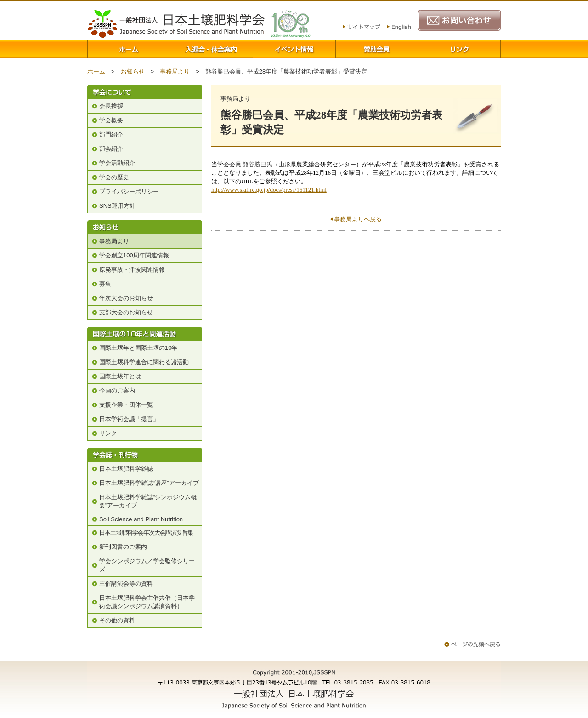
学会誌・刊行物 (145, 455)
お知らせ (133, 71)
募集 (105, 284)
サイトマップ (362, 28)
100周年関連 (291, 24)
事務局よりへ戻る (358, 219)
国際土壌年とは (120, 376)
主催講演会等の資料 (126, 584)
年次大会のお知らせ (126, 298)
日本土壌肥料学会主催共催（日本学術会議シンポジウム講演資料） (147, 602)
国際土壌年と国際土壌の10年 (138, 348)
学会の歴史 (114, 177)
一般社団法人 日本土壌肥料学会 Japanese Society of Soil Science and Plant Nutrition (176, 24)
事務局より (175, 71)
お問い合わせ (459, 20)
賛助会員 (377, 49)
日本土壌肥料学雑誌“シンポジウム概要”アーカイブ (148, 501)
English (399, 28)
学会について (145, 92)
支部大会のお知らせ (126, 312)
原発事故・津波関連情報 (132, 270)
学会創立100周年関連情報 (134, 255)
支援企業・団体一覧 (126, 405)
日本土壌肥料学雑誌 (126, 469)
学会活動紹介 (117, 163)
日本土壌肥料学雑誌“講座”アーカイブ (149, 483)
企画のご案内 (117, 390)
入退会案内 (211, 49)
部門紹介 (111, 134)
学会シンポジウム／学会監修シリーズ (147, 565)
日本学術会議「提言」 (129, 419)
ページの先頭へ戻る (472, 644)
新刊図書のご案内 (123, 547)
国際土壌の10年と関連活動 (145, 334)
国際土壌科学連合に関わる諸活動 (144, 362)
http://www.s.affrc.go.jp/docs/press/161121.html (269, 190)
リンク (459, 49)
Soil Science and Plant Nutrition (141, 519)
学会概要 (111, 120)
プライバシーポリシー (129, 191)
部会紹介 (111, 149)
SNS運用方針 (117, 206)
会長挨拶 (111, 106)
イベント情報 (294, 49)
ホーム (129, 49)
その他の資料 (117, 620)
